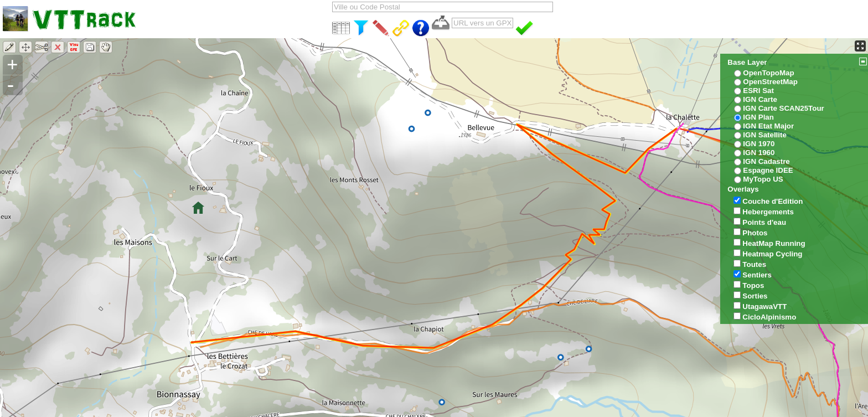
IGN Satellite (765, 135)
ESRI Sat (758, 91)
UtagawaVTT (764, 307)
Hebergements (768, 212)
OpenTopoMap (768, 73)
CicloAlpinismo (769, 317)
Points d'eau (764, 222)
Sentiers (757, 275)
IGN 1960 (759, 153)
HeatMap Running (774, 243)
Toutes (754, 264)
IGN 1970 (759, 144)
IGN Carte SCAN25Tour (783, 108)
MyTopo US (763, 179)
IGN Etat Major (768, 126)
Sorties (755, 296)
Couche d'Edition (773, 201)
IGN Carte (760, 99)
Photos (755, 233)
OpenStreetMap (770, 82)
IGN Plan (758, 117)
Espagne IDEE (768, 170)
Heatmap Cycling (772, 254)
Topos (753, 285)
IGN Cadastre (766, 161)
